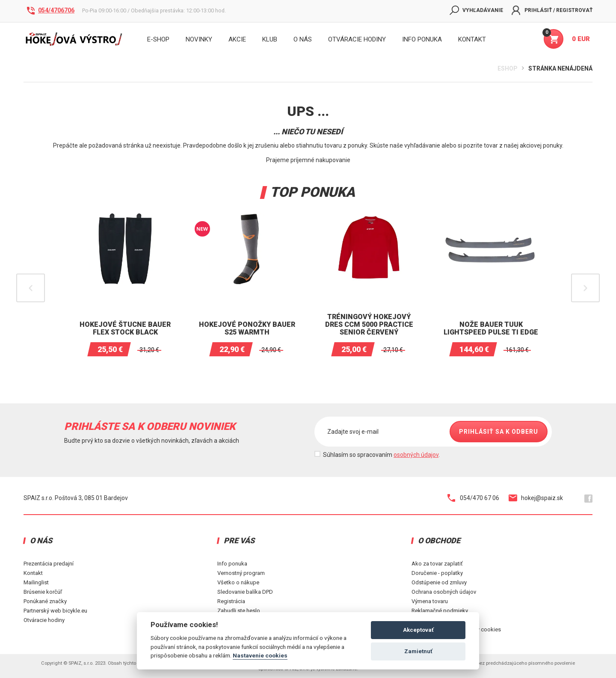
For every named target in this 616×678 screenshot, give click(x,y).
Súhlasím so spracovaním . (381, 455)
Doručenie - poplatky (437, 573)
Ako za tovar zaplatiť (437, 564)
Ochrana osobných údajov (444, 592)
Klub (270, 39)
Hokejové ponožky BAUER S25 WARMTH (247, 328)
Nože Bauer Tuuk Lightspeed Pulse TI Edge (491, 328)
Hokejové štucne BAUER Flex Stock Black (125, 328)
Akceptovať (418, 630)
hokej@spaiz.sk (536, 498)
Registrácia (231, 601)
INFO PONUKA (422, 39)
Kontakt (33, 573)
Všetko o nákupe (238, 582)
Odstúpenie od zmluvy (439, 582)
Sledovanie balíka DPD (245, 592)
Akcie (237, 39)
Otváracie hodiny (357, 39)
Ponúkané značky (45, 601)
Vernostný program (241, 573)
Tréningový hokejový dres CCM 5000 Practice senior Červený (369, 324)
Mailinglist (36, 582)
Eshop (508, 68)
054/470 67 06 (473, 498)
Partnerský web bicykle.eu (55, 611)
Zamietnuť (418, 651)
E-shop (158, 39)
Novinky (199, 39)
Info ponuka (232, 564)
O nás (303, 39)
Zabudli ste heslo (239, 611)
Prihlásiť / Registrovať (552, 10)
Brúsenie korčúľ (43, 592)
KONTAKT (472, 39)
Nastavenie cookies (260, 655)
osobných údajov (416, 455)
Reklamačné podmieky (440, 611)
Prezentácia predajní (49, 564)
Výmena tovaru (430, 601)
